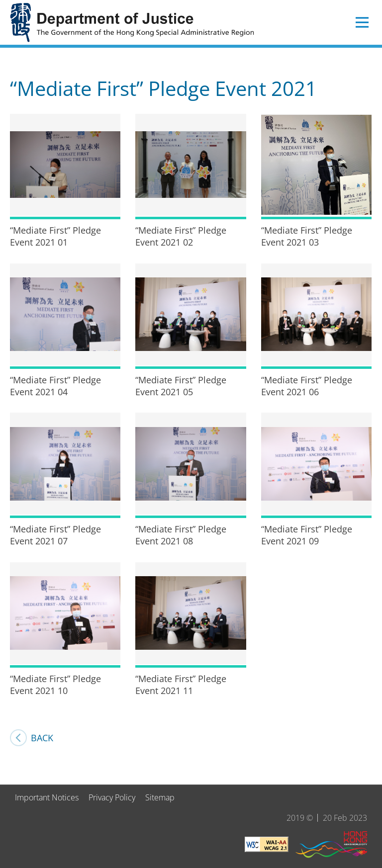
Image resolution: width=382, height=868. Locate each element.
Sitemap (160, 797)
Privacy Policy (112, 797)
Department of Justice (134, 22)
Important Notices (47, 797)
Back (42, 738)
